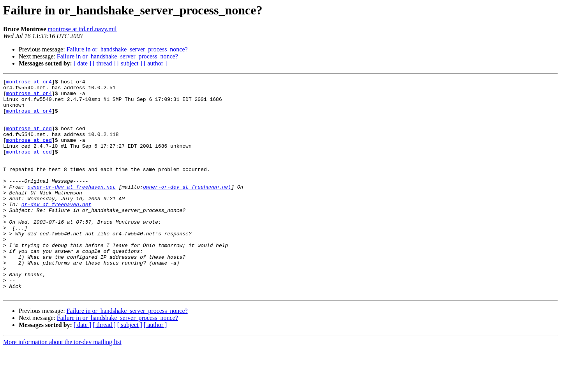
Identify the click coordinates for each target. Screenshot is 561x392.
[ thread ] (104, 63)
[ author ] (155, 63)
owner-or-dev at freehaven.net (71, 209)
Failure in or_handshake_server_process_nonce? (127, 49)
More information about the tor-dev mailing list (62, 385)
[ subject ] (130, 63)
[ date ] (82, 63)
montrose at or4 (29, 83)
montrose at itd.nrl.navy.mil (82, 29)
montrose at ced (29, 139)
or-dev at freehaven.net (56, 230)
